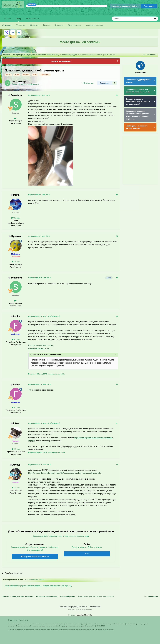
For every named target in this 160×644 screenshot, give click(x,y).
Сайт (9, 19)
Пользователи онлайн (94, 25)
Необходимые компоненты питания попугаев (137, 127)
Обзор (19, 20)
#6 (117, 384)
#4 (117, 278)
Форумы (8, 25)
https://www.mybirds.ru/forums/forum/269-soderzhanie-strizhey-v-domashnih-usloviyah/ (65, 473)
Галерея (35, 25)
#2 (117, 195)
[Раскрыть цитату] (31, 355)
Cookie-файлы (95, 607)
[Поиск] (126, 19)
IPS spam (72, 615)
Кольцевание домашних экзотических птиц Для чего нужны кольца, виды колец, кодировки (137, 115)
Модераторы (75, 25)
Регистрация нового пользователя (35, 557)
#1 (117, 95)
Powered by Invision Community (80, 610)
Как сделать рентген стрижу (41, 345)
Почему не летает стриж (39, 348)
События (22, 25)
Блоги (47, 25)
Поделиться (88, 83)
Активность (34, 19)
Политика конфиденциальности (73, 607)
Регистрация (149, 6)
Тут (30, 390)
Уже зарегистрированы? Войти (125, 6)
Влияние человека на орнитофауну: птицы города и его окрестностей (138, 102)
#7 (117, 423)
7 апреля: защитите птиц (61, 61)
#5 (117, 316)
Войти (87, 554)
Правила (60, 25)
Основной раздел (31, 84)
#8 (117, 465)
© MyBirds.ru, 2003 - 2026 (18, 620)
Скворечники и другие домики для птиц (138, 81)
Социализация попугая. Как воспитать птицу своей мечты (138, 91)
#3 (117, 236)
